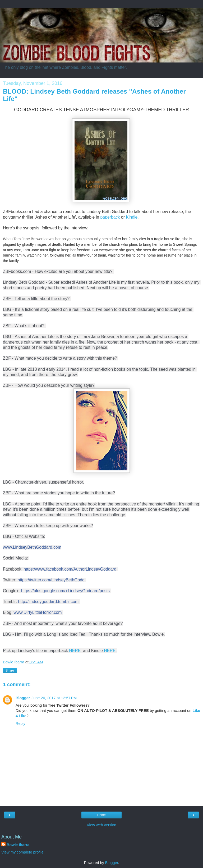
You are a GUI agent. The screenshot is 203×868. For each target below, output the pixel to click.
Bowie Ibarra (18, 845)
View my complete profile (22, 852)
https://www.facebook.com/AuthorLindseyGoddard (70, 569)
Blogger (23, 698)
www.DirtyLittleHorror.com (38, 612)
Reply (20, 724)
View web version (101, 825)
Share (10, 671)
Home (101, 815)
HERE (75, 651)
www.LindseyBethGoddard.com (32, 547)
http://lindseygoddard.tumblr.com (48, 602)
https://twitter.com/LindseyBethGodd (51, 580)
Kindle (132, 217)
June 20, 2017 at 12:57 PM (54, 698)
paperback (110, 217)
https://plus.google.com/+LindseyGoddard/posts (65, 591)
